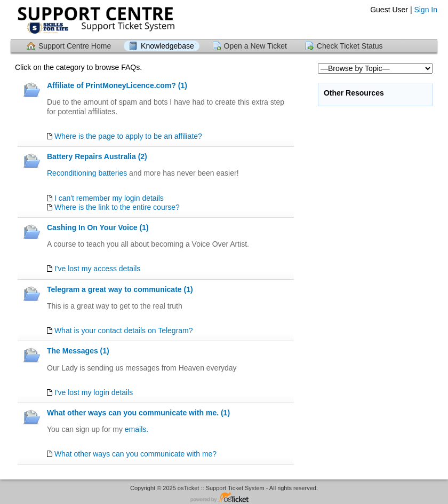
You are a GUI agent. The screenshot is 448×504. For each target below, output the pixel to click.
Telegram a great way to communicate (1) (120, 289)
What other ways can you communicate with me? (135, 454)
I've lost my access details (97, 269)
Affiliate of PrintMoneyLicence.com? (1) (117, 85)
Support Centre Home (75, 46)
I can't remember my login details (109, 198)
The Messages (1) (78, 351)
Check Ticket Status (350, 46)
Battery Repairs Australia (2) (97, 156)
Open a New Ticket (255, 46)
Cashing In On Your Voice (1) (98, 227)
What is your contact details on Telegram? (124, 330)
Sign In (426, 10)
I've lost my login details (94, 392)
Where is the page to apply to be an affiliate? (128, 136)
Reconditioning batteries (87, 173)
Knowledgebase (167, 46)
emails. (137, 429)
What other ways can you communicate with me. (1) (138, 413)
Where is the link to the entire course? (117, 207)
